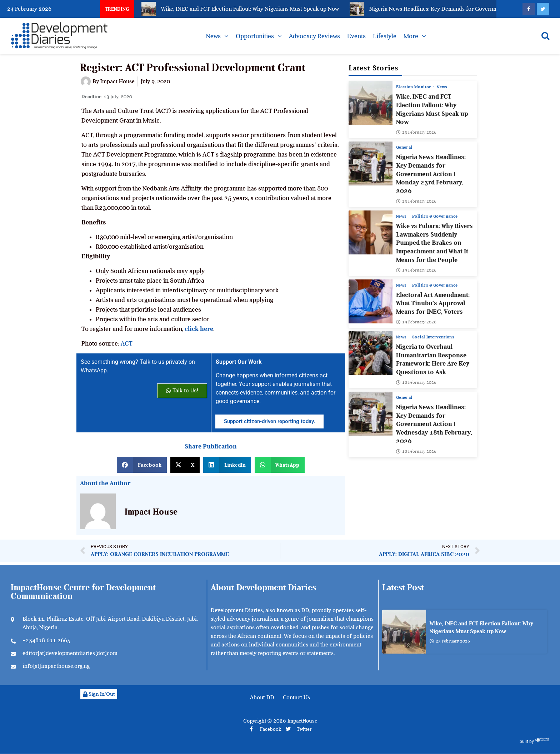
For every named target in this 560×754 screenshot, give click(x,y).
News (213, 36)
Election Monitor (414, 87)
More (411, 36)
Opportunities (255, 36)
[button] (142, 465)
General (404, 147)
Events (356, 36)
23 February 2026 (416, 132)
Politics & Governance (435, 216)
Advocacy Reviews (314, 36)
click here (199, 329)
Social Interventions (434, 337)
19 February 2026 (416, 270)
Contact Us (296, 698)
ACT (127, 343)
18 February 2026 (416, 382)
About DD (262, 698)
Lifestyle (385, 36)
